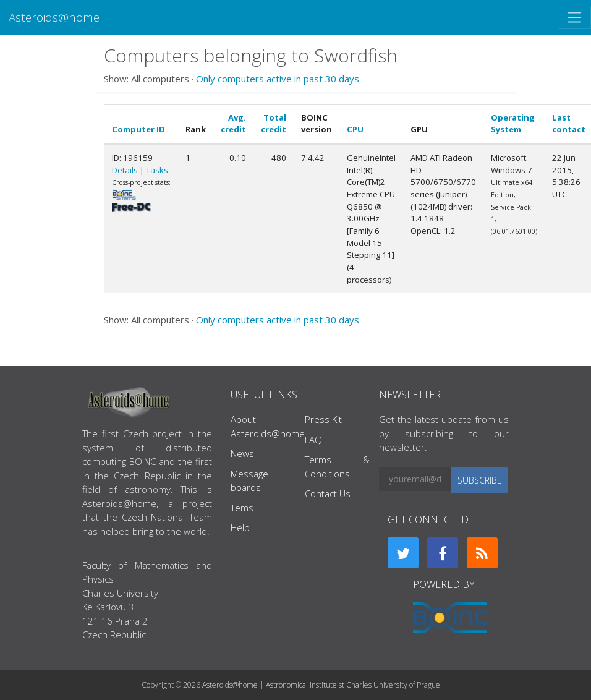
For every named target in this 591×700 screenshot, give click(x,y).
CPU (355, 129)
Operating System (513, 124)
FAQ (313, 440)
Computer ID (138, 129)
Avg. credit (233, 124)
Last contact (569, 124)
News (242, 453)
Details (125, 170)
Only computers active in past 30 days (278, 79)
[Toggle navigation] (574, 17)
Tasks (157, 170)
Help (240, 527)
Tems (242, 508)
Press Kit (323, 419)
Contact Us (328, 493)
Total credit (274, 124)
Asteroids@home (54, 17)
